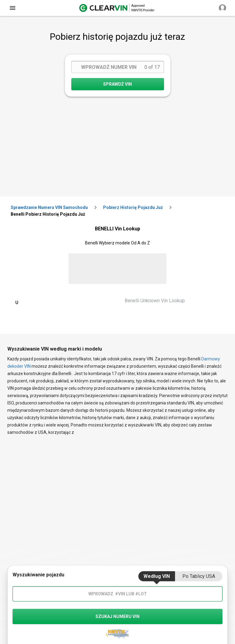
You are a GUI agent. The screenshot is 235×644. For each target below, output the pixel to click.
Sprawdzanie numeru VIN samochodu (49, 207)
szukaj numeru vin (117, 616)
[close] (13, 8)
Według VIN (157, 576)
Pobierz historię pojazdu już (133, 207)
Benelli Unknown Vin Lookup (155, 301)
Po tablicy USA (199, 576)
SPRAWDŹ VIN (117, 84)
